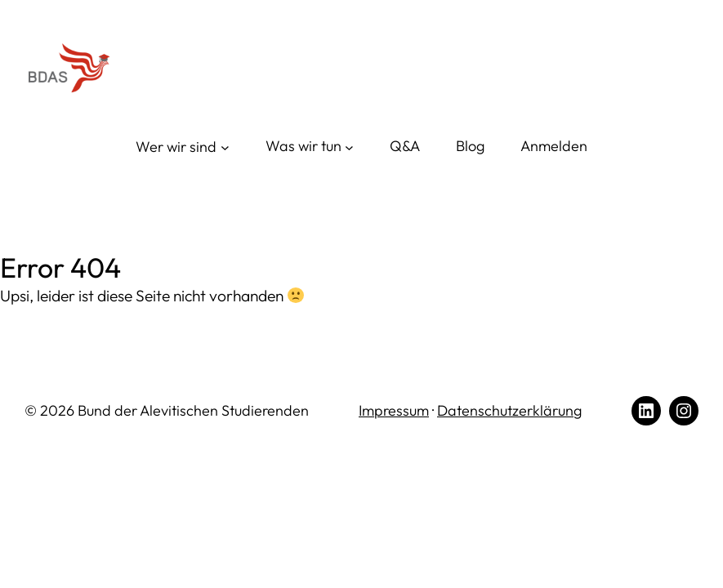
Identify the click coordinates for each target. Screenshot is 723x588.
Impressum (394, 410)
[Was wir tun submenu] (310, 147)
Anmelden (554, 146)
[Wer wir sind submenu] (182, 147)
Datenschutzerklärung (509, 410)
